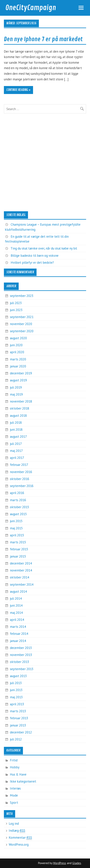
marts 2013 (18, 711)
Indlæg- (17, 831)
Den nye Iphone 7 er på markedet (43, 39)
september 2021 (22, 317)
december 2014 (21, 563)
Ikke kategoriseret (23, 781)
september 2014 (22, 584)
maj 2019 (16, 394)
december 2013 (21, 648)
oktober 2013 (20, 662)
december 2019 (21, 373)
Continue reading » (18, 90)
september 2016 (22, 486)
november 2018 (21, 401)
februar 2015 (19, 549)
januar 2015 (18, 556)
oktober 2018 (20, 408)
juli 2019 (16, 387)
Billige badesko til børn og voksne (35, 256)
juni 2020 (16, 345)
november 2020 (21, 324)
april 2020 (17, 352)
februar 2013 (19, 718)
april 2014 (17, 620)
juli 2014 (16, 598)
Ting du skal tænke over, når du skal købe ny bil (44, 248)
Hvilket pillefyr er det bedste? (32, 263)
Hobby (15, 767)
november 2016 (21, 472)
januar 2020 (18, 366)
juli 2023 (16, 303)
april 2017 (17, 458)
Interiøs (15, 788)
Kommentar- (20, 838)
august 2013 (18, 676)
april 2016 (17, 493)
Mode (14, 795)
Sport (14, 803)
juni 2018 (16, 430)
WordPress (60, 863)
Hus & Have (18, 774)
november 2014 (21, 570)
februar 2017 (19, 465)
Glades (77, 863)
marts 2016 (18, 500)
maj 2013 (16, 697)
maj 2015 (16, 528)
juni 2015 (16, 521)
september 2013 (22, 669)
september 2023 (22, 296)
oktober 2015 (20, 507)
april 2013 (17, 704)
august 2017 (18, 437)
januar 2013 (18, 725)
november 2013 (21, 655)
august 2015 (18, 514)
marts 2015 (18, 542)
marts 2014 (18, 627)
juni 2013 (16, 690)
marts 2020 (18, 359)
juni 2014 (16, 605)
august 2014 (18, 591)
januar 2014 (18, 641)
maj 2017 (16, 451)
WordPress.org (19, 845)
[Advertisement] (45, 162)
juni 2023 (16, 310)
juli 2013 (16, 683)
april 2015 (17, 535)
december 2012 (21, 732)
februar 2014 (19, 634)
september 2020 (22, 331)
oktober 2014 (20, 577)
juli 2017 (16, 444)
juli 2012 (16, 739)
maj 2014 (16, 613)
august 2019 (18, 380)
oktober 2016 (20, 479)
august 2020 (18, 338)
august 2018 (18, 416)
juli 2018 (16, 423)
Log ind (14, 824)
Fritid (14, 760)
